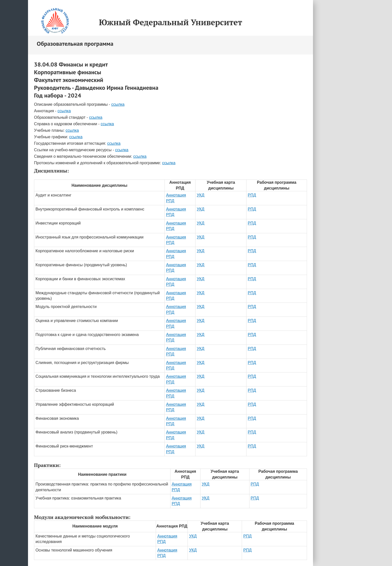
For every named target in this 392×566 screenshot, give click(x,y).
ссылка (118, 104)
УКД (200, 195)
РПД (252, 195)
